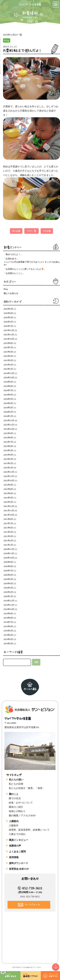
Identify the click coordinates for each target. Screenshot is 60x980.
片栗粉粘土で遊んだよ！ (22, 50)
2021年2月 (8, 541)
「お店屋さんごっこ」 (14, 273)
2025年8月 (8, 343)
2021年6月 (8, 528)
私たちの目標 (16, 784)
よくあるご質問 (17, 852)
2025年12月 (9, 330)
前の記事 (16, 231)
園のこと (14, 794)
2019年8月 (8, 618)
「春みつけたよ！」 (13, 254)
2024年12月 (9, 373)
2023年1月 (8, 468)
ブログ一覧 (32, 231)
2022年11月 (9, 476)
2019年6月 (8, 626)
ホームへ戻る (30, 689)
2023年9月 (8, 433)
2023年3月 (8, 459)
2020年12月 (9, 549)
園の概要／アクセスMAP (22, 816)
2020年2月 (8, 592)
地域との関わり (17, 811)
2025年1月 (8, 369)
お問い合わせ (11, 974)
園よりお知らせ (11, 293)
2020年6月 (8, 575)
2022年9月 (8, 485)
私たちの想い (16, 780)
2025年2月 (8, 365)
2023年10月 (9, 429)
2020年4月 (8, 583)
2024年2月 (8, 412)
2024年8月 (8, 386)
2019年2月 (8, 644)
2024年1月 (8, 416)
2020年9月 (8, 562)
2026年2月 (8, 322)
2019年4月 (8, 635)
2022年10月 (9, 480)
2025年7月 (8, 347)
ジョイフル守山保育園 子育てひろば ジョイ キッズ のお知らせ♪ (32, 263)
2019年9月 (8, 613)
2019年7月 (8, 622)
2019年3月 (8, 639)
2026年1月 (8, 326)
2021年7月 (8, 523)
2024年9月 (8, 382)
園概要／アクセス (32, 975)
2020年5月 (8, 579)
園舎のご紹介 (16, 807)
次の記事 (47, 231)
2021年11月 (9, 510)
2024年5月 (8, 399)
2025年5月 (8, 356)
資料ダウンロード (19, 863)
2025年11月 (9, 335)
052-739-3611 (32, 888)
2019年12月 (9, 601)
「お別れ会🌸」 (11, 259)
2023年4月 (8, 455)
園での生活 (15, 798)
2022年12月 (9, 472)
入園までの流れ (17, 834)
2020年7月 (8, 571)
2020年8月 (8, 566)
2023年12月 (9, 420)
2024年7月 (8, 390)
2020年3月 (8, 588)
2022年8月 (8, 489)
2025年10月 (9, 339)
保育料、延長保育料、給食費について (29, 830)
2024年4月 (8, 403)
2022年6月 (8, 493)
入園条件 (14, 826)
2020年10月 (9, 558)
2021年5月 (8, 532)
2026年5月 (8, 309)
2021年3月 (8, 536)
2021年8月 (8, 519)
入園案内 (14, 821)
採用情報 (14, 857)
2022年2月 (8, 502)
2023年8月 (8, 438)
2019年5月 (8, 631)
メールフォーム (33, 904)
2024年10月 (9, 377)
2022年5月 (8, 498)
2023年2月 (8, 463)
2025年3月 (8, 360)
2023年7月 (8, 442)
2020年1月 (8, 596)
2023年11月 (9, 425)
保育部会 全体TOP (19, 869)
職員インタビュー (19, 840)
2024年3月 (8, 408)
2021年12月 (9, 506)
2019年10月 (9, 609)
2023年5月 (8, 450)
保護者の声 (15, 846)
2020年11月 (9, 553)
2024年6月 (8, 395)
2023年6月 (8, 446)
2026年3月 (8, 317)
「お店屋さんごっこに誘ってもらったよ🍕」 (25, 269)
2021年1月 (8, 545)
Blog (7, 40)
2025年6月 (8, 352)
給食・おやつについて (21, 803)
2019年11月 (9, 605)
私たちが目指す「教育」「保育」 (27, 788)
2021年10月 (9, 515)
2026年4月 (8, 313)
